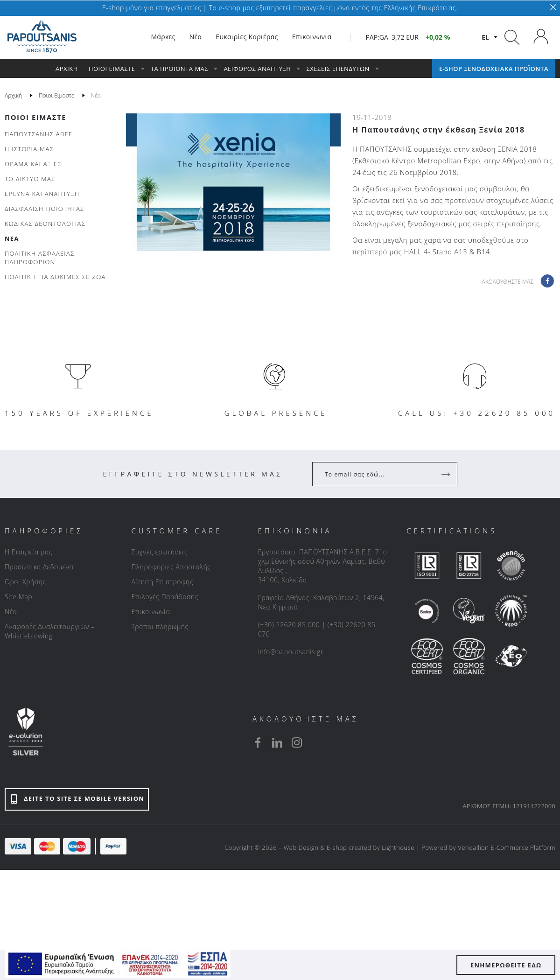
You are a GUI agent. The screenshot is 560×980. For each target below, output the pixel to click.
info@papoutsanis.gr (291, 652)
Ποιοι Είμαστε (35, 117)
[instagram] (297, 742)
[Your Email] (378, 474)
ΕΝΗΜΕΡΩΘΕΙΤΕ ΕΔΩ (506, 965)
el (485, 37)
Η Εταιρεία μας (28, 552)
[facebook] (258, 742)
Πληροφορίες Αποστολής (171, 567)
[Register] (447, 474)
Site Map (18, 597)
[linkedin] (277, 742)
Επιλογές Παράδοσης (165, 597)
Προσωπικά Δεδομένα (39, 567)
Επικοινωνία (150, 612)
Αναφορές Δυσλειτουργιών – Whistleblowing (50, 631)
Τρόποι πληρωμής (160, 626)
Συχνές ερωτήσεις (159, 552)
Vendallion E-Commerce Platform (507, 847)
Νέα (11, 612)
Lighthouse (398, 847)
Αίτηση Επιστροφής (162, 582)
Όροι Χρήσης (25, 582)
